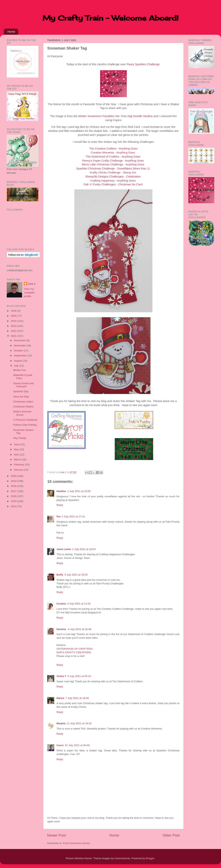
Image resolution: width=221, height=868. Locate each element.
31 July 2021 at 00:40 (77, 745)
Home (11, 32)
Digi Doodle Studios (140, 116)
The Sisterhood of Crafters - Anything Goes (113, 157)
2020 (14, 476)
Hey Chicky (20, 438)
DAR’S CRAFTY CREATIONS (74, 652)
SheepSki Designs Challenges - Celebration (113, 177)
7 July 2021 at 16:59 (77, 698)
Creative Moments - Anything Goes (113, 153)
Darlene (62, 629)
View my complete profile (29, 293)
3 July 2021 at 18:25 (76, 575)
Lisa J (32, 284)
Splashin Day (21, 391)
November (20, 346)
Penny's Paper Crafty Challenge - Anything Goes (113, 161)
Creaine (61, 604)
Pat (59, 517)
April (17, 455)
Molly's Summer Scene (22, 413)
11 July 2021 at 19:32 (79, 723)
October (19, 351)
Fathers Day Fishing (25, 425)
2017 (14, 491)
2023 (14, 326)
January (19, 470)
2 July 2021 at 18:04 (84, 549)
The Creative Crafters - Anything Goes (113, 149)
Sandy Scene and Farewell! (24, 385)
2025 (14, 316)
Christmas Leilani (23, 402)
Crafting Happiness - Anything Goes (113, 181)
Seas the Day (21, 397)
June (17, 444)
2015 (14, 501)
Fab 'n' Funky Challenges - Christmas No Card (113, 184)
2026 (14, 311)
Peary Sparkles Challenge (143, 64)
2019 (14, 481)
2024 (14, 321)
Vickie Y (61, 676)
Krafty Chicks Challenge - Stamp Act (113, 173)
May (17, 449)
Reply (60, 505)
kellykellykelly (122, 858)
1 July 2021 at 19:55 (79, 491)
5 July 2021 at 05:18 (79, 676)
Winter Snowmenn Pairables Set (99, 116)
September (21, 356)
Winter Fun (20, 370)
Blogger (150, 858)
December (20, 340)
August (18, 361)
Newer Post (56, 835)
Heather (61, 491)
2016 (14, 496)
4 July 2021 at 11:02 (79, 604)
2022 (14, 331)
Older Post (171, 835)
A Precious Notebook (25, 420)
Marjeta (61, 723)
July (17, 366)
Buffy (60, 575)
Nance (60, 698)
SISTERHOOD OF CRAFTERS (75, 649)
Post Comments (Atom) (76, 843)
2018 (14, 486)
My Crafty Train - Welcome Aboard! (110, 18)
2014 (14, 506)
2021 (14, 336)
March (18, 460)
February (19, 465)
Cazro (60, 745)
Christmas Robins (24, 407)
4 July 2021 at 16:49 (80, 629)
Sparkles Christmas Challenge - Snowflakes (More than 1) (113, 168)
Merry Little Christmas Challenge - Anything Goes (113, 164)
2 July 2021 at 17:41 (73, 517)
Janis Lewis (64, 549)
